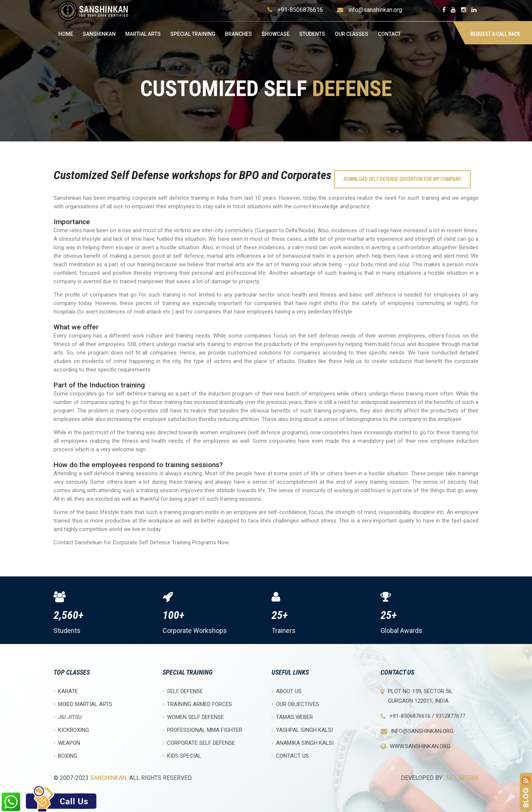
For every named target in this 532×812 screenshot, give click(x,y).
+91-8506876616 (300, 10)
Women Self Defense (193, 717)
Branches (238, 34)
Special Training (193, 34)
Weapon (67, 743)
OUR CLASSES (352, 34)
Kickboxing (71, 730)
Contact (389, 34)
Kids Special (182, 756)
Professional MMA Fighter (202, 730)
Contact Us (290, 756)
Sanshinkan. (109, 778)
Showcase (276, 34)
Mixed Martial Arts (83, 704)
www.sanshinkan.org (420, 746)
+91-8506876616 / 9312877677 (427, 716)
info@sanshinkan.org (375, 10)
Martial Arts (143, 34)
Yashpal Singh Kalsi (302, 730)
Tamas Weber (292, 717)
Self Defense (183, 691)
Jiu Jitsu (68, 717)
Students (312, 34)
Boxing (65, 756)
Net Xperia (462, 778)
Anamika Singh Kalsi (303, 743)
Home (66, 34)
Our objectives (295, 704)
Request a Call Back (495, 34)
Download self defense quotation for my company (402, 179)
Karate (66, 691)
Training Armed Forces (197, 704)
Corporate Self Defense (199, 743)
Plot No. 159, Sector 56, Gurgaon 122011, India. (420, 696)
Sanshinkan (99, 34)
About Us (287, 691)
